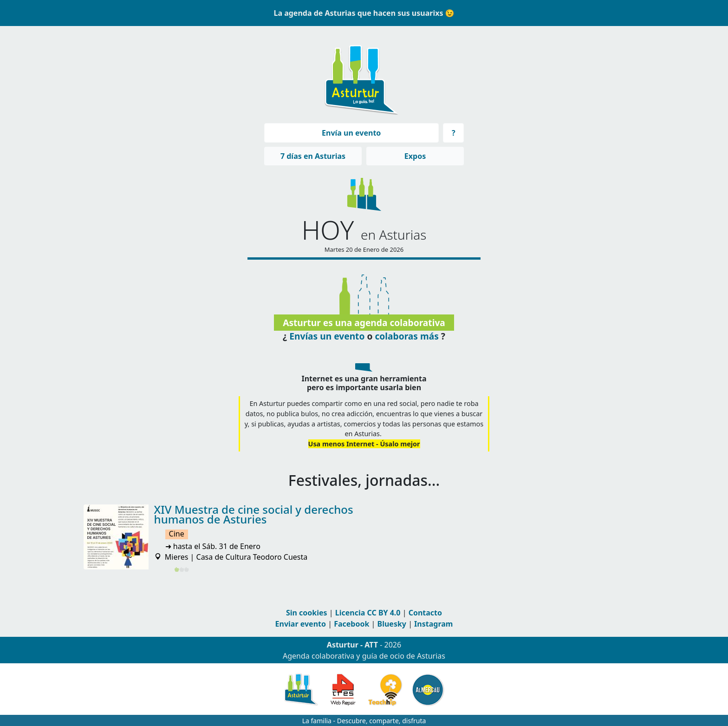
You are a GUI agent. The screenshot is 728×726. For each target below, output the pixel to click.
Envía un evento (351, 133)
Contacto (425, 613)
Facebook (351, 624)
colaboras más (406, 336)
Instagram (433, 624)
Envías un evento (327, 336)
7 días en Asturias (313, 156)
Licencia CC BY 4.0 (368, 613)
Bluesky (392, 624)
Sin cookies (307, 613)
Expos (415, 156)
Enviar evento (301, 624)
